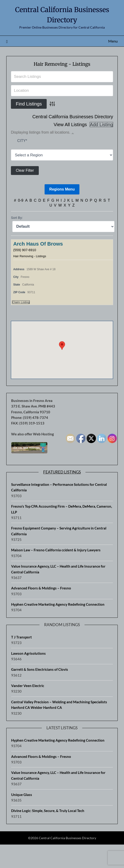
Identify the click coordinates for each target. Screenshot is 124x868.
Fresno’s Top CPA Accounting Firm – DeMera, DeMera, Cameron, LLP (62, 509)
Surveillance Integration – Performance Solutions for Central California (59, 487)
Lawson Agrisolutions (28, 653)
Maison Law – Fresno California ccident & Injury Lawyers (56, 550)
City (22, 141)
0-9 (21, 200)
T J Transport (21, 637)
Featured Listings (62, 472)
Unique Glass (22, 795)
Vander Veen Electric (28, 686)
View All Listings (70, 125)
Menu (113, 41)
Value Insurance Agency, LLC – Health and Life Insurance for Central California (58, 569)
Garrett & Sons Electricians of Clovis (40, 669)
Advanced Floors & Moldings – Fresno (41, 588)
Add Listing (101, 125)
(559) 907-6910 (25, 250)
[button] (62, 346)
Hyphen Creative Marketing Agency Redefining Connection (58, 604)
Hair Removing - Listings (62, 64)
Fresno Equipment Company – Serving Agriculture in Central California (59, 531)
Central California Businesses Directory (73, 117)
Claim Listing (21, 302)
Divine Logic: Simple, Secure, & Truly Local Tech (48, 811)
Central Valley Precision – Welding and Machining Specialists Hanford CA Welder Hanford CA (59, 705)
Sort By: (17, 218)
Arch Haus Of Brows (38, 244)
